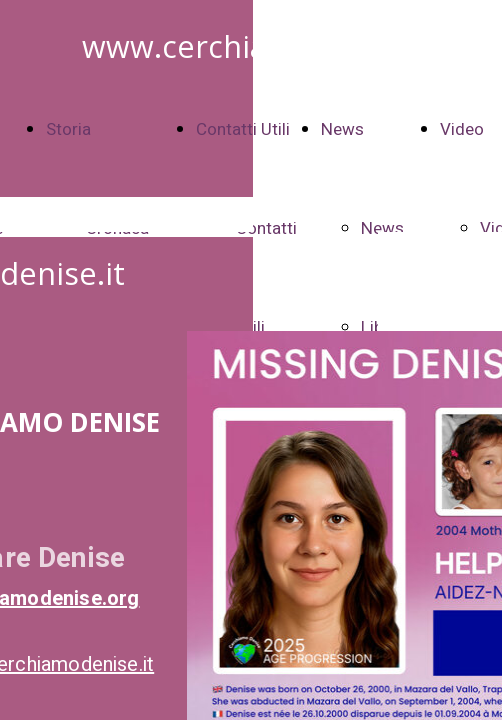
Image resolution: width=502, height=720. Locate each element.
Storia (68, 129)
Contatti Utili (243, 129)
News (342, 129)
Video (462, 129)
